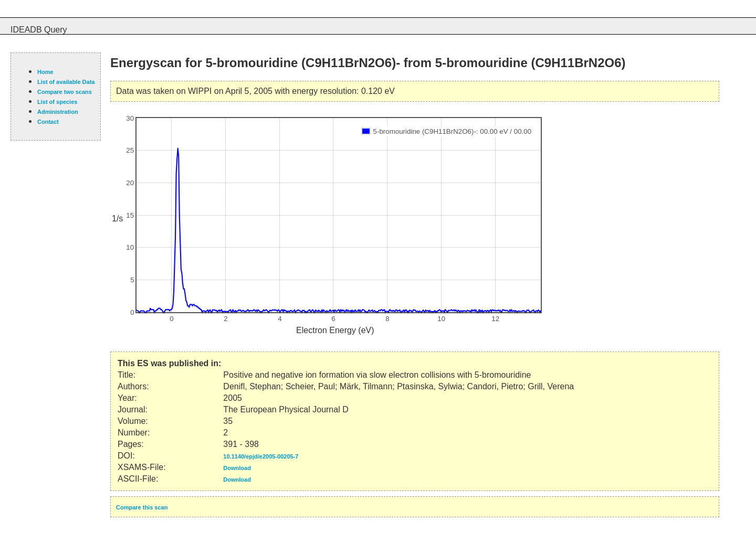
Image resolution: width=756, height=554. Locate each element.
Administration (58, 112)
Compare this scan (142, 507)
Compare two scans (65, 92)
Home (45, 72)
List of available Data (66, 82)
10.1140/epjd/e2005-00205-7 (261, 456)
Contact (48, 122)
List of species (57, 102)
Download (237, 468)
